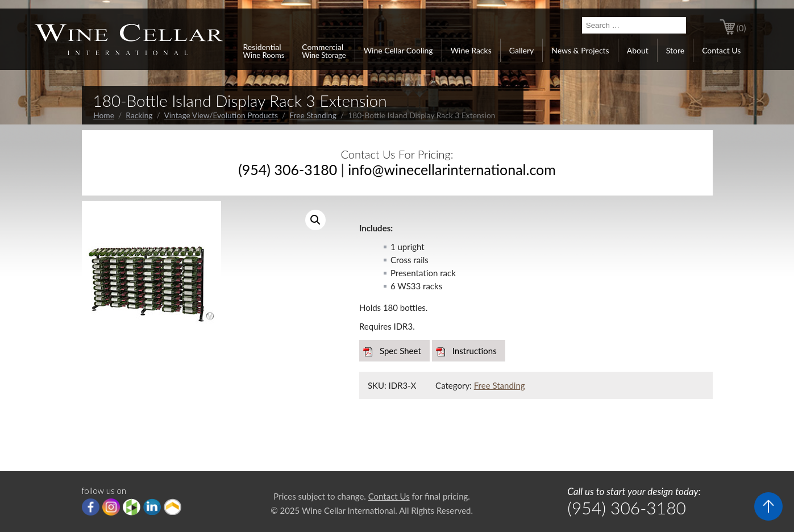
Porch (172, 507)
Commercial (324, 51)
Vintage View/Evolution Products (221, 115)
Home (104, 115)
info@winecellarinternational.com (452, 169)
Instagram (111, 507)
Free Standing (313, 115)
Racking (139, 115)
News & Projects (580, 50)
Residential (264, 51)
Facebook (91, 507)
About (638, 50)
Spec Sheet (400, 351)
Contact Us (721, 50)
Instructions (475, 351)
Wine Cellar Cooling (398, 50)
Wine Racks (471, 50)
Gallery (521, 50)
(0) (741, 28)
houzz (132, 507)
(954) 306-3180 (288, 169)
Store (675, 50)
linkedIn (152, 507)
